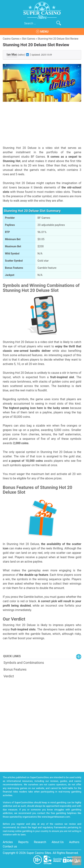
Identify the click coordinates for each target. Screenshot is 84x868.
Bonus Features (15, 669)
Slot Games (29, 39)
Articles (8, 842)
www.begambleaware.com (56, 817)
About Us (58, 842)
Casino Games (11, 39)
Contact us (10, 846)
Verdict (9, 676)
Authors (74, 842)
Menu (44, 32)
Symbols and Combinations (24, 663)
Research (40, 842)
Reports (23, 842)
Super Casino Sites (39, 853)
